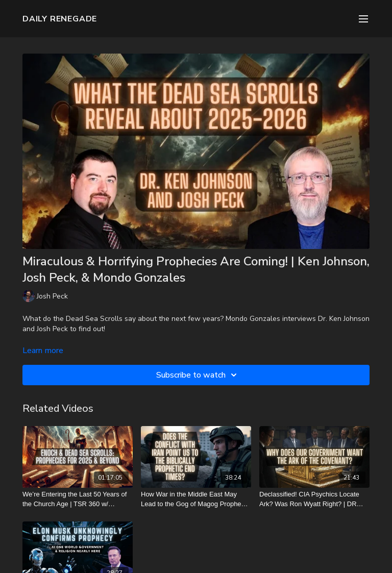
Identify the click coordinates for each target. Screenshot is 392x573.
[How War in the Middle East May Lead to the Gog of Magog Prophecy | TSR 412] (196, 499)
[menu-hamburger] (363, 19)
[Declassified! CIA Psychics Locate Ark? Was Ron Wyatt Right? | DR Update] (314, 499)
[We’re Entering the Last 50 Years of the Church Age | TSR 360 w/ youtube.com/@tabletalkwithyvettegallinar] (78, 499)
